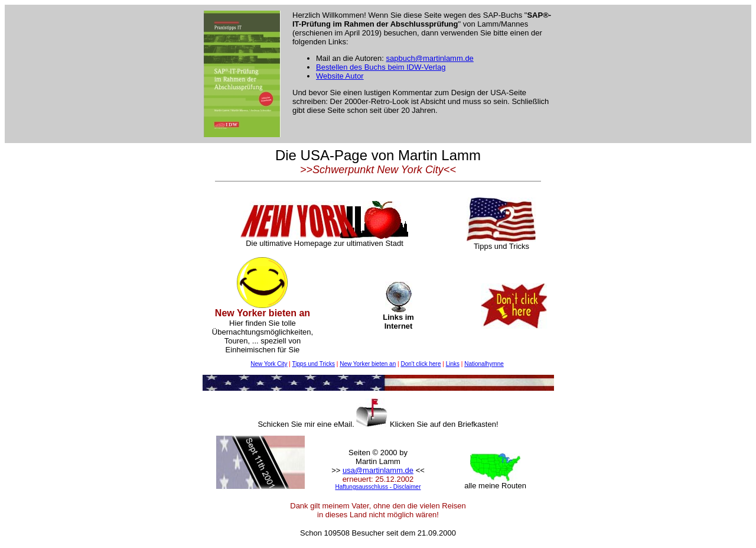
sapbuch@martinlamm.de (430, 58)
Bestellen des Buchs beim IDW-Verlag (381, 67)
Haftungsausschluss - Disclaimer (378, 487)
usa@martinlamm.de (378, 470)
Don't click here (421, 364)
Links (453, 364)
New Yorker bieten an (368, 364)
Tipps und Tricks (314, 364)
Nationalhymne (484, 364)
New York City (269, 364)
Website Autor (340, 76)
